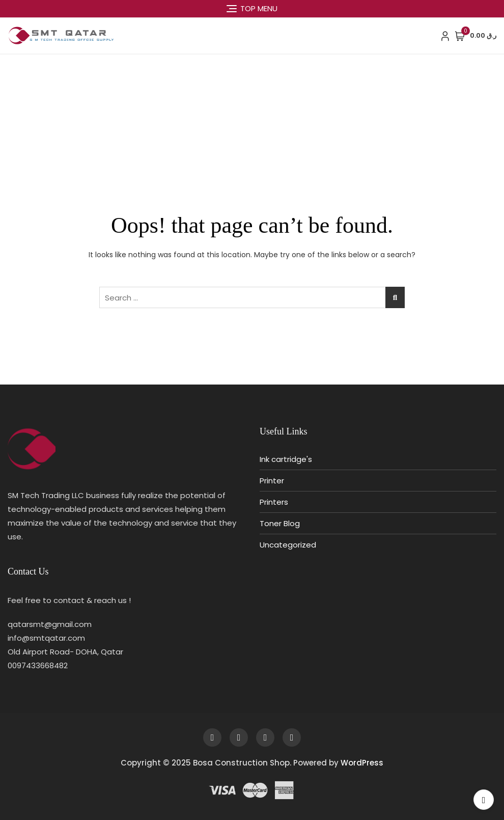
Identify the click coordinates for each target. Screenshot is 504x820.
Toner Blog (280, 523)
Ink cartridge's (286, 459)
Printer (272, 481)
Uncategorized (288, 545)
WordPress (362, 763)
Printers (274, 502)
